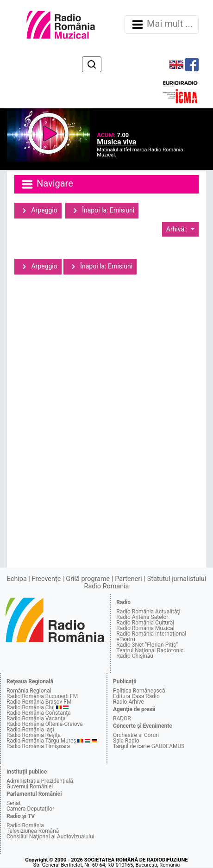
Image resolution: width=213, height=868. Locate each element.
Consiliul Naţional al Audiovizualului (50, 837)
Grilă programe (88, 579)
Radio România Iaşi (30, 730)
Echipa (17, 579)
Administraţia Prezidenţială (40, 781)
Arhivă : (178, 229)
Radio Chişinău (135, 656)
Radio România (25, 825)
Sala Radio (126, 741)
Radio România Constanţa (39, 713)
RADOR (122, 718)
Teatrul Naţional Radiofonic (150, 650)
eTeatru (125, 639)
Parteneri (128, 579)
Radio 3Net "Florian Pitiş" (147, 645)
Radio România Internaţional (151, 634)
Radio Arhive (128, 702)
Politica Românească (139, 691)
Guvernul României (30, 787)
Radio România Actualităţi (148, 612)
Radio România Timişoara (38, 746)
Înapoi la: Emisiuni (102, 211)
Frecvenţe (46, 579)
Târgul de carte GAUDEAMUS (149, 746)
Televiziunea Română (33, 831)
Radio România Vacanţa (36, 718)
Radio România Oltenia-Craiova (45, 724)
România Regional (29, 691)
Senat (14, 803)
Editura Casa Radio (136, 696)
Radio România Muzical (145, 628)
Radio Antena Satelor (142, 617)
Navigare (47, 184)
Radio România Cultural (145, 623)
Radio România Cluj (31, 707)
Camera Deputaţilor (30, 809)
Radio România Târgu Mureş (41, 741)
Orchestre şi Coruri (136, 735)
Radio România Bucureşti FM (42, 696)
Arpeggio (38, 211)
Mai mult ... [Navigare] (162, 25)
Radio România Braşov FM (39, 702)
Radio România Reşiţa (34, 735)
